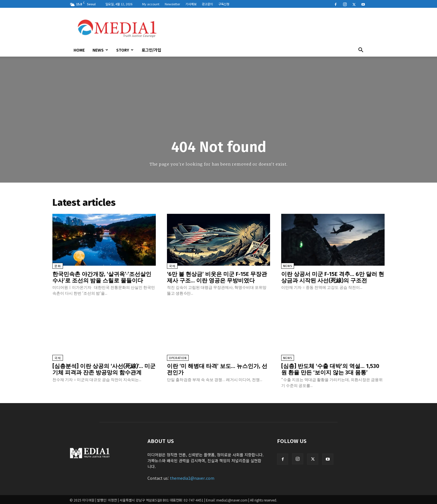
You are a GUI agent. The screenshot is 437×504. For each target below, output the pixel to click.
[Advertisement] (266, 28)
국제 (172, 266)
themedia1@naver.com (192, 477)
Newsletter (172, 4)
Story (125, 50)
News (100, 50)
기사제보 (191, 4)
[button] (361, 50)
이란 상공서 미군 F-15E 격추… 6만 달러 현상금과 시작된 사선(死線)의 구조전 (333, 277)
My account (151, 4)
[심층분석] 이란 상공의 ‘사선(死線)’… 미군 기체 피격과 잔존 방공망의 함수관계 (104, 369)
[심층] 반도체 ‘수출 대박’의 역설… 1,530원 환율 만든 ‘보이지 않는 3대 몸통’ (330, 369)
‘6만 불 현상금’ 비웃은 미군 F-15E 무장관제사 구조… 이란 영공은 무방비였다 (217, 277)
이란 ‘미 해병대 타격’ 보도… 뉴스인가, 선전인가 (217, 369)
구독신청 (224, 4)
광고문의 (207, 4)
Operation (178, 358)
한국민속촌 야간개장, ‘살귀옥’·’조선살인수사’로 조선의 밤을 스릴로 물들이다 (102, 277)
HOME (79, 50)
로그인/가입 (151, 50)
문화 (58, 266)
